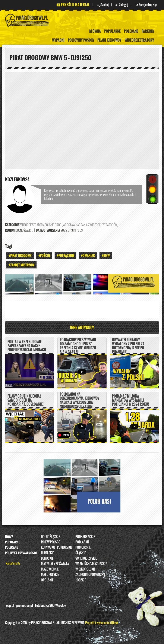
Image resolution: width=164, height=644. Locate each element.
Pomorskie (83, 547)
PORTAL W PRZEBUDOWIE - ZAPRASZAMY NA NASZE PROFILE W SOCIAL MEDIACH (27, 346)
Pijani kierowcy (109, 40)
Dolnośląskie (50, 537)
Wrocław (69, 225)
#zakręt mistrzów (21, 265)
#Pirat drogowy (20, 255)
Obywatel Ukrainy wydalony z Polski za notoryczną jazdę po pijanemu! (128, 346)
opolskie (47, 580)
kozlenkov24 (17, 179)
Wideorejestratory (139, 40)
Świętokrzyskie (86, 558)
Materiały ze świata (55, 564)
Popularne (112, 31)
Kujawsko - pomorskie (57, 547)
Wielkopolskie (85, 569)
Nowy (9, 537)
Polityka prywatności (21, 553)
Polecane (131, 31)
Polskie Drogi (53, 225)
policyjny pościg (81, 40)
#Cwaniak (88, 255)
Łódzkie (81, 580)
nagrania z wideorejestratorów (96, 225)
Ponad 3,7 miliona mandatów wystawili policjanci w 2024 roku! (130, 400)
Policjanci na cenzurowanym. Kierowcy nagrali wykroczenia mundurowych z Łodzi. (80, 400)
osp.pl (10, 605)
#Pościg (44, 255)
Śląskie (81, 553)
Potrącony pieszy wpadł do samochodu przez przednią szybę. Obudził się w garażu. (78, 346)
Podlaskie (82, 542)
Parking (148, 31)
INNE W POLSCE (50, 542)
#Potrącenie (65, 255)
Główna (95, 31)
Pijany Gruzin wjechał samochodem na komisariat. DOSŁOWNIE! (26, 400)
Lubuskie (47, 558)
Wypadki (58, 40)
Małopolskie (50, 575)
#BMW (106, 255)
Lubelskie (48, 553)
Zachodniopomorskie (90, 575)
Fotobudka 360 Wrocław (51, 605)
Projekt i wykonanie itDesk (102, 623)
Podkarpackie (85, 537)
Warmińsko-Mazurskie (91, 564)
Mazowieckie (50, 569)
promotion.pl (25, 605)
